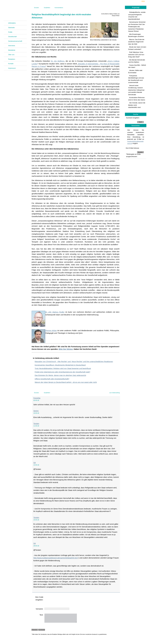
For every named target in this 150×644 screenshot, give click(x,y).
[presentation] (62, 600)
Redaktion (12, 59)
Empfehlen (47, 8)
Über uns (11, 55)
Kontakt (11, 64)
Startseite (11, 28)
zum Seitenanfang (115, 393)
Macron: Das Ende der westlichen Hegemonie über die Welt (136, 42)
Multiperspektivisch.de (15, 11)
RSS (143, 1)
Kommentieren (59, 8)
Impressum (12, 68)
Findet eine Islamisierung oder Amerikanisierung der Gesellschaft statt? (62, 372)
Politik (10, 32)
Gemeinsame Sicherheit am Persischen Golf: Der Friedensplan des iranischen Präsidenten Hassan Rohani (137, 27)
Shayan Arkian (51, 330)
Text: (41, 615)
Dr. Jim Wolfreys (58, 61)
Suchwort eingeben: (133, 118)
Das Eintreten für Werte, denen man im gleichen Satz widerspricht (60, 375)
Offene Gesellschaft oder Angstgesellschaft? (52, 379)
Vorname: (39, 609)
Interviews (12, 46)
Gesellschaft (12, 37)
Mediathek (12, 50)
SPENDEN (12, 23)
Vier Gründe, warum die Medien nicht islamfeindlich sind (137, 105)
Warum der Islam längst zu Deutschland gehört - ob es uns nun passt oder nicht (66, 382)
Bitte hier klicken (66, 349)
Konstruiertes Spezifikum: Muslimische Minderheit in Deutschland (60, 365)
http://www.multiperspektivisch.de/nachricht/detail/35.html (56, 558)
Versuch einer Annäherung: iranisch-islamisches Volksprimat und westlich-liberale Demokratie (136, 90)
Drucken (37, 8)
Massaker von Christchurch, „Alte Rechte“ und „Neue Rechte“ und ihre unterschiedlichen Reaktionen (74, 361)
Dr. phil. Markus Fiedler (55, 312)
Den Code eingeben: (39, 598)
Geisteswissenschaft (15, 41)
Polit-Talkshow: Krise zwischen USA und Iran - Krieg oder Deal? (137, 55)
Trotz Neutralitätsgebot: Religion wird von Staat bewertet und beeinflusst (63, 368)
